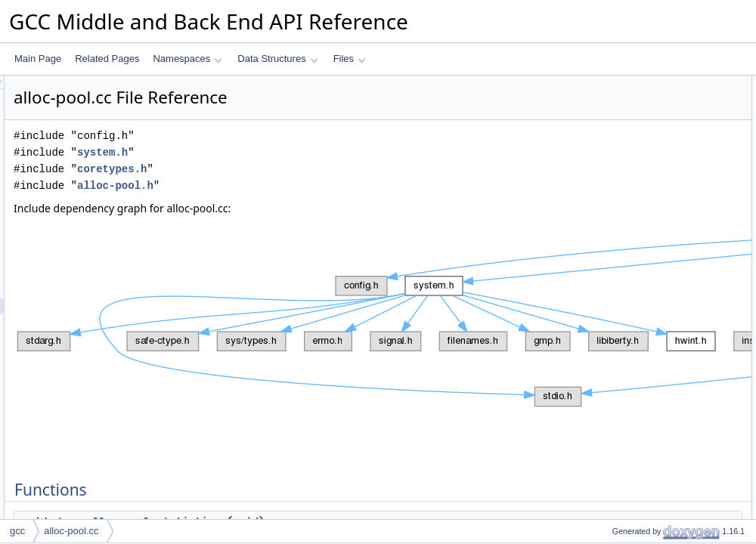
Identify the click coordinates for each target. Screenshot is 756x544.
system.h (291, 152)
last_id (613, 134)
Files (350, 59)
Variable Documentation (635, 217)
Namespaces (187, 59)
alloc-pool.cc (71, 531)
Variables (606, 117)
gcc (17, 531)
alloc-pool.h (304, 185)
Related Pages (107, 59)
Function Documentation (637, 184)
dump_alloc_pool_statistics (654, 100)
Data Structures (277, 59)
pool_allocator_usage (643, 150)
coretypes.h (301, 169)
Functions (607, 84)
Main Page (38, 59)
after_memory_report (642, 167)
